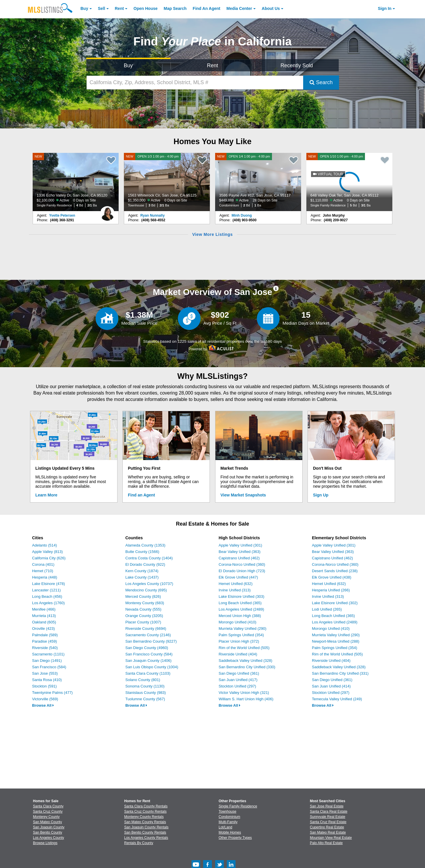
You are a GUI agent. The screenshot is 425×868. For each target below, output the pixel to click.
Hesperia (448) (45, 577)
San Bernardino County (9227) (151, 641)
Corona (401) (43, 564)
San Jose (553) (45, 673)
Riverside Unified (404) (238, 654)
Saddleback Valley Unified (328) (245, 661)
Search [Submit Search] (321, 82)
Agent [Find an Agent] (207, 8)
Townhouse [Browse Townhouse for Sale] (228, 812)
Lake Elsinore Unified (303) (242, 596)
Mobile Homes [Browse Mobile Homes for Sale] (230, 832)
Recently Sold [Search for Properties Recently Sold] (297, 66)
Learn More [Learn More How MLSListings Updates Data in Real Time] (46, 495)
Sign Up (321, 495)
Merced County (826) (143, 596)
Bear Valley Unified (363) (240, 552)
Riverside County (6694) (146, 629)
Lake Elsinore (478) (49, 584)
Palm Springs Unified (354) (241, 635)
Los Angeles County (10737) (149, 584)
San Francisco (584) (49, 667)
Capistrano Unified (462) (239, 558)
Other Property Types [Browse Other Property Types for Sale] (235, 838)
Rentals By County (139, 843)
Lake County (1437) (142, 577)
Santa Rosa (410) (47, 680)
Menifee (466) (44, 609)
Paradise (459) (44, 641)
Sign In (385, 8)
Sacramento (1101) (48, 654)
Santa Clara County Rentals (146, 806)
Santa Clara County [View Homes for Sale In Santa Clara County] (48, 806)
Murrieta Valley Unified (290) (243, 629)
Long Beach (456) (47, 596)
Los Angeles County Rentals (146, 838)
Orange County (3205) (144, 616)
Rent (119, 8)
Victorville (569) (45, 699)
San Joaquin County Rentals (146, 827)
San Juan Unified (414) (331, 686)
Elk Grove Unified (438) (332, 577)
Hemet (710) (43, 571)
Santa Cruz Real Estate (328, 822)
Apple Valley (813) (47, 552)
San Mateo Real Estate (328, 832)
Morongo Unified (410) (237, 622)
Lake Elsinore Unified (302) (335, 603)
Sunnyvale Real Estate (327, 817)
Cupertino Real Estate (327, 827)
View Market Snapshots (243, 495)
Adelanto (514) (44, 545)
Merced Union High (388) (240, 616)
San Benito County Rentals (145, 832)
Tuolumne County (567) (145, 699)
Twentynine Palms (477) (52, 693)
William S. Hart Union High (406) (246, 699)
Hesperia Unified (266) (331, 590)
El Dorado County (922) (145, 564)
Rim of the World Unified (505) (244, 648)
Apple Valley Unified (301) (240, 545)
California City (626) (49, 558)
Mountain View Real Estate (331, 838)
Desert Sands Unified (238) (335, 571)
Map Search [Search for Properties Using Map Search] (175, 8)
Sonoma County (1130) (145, 686)
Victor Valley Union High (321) (244, 693)
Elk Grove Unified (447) (238, 577)
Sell (102, 8)
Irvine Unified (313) (235, 590)
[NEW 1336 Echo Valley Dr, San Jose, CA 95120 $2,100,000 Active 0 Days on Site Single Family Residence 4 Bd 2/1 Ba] (76, 182)
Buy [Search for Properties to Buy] (128, 66)
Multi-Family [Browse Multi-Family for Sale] (228, 822)
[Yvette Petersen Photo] (107, 211)
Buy (84, 8)
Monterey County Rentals (144, 817)
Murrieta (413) (44, 616)
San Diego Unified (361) (239, 673)
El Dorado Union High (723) (242, 571)
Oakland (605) (44, 622)
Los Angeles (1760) (48, 603)
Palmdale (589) (45, 635)
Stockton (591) (44, 686)
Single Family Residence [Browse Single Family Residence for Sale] (238, 806)
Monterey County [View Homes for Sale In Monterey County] (46, 817)
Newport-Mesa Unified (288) (336, 641)
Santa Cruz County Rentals (145, 812)
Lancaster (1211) (46, 590)
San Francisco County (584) (149, 654)
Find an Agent (142, 495)
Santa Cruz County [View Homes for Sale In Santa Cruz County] (48, 812)
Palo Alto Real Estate (326, 843)
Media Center (239, 8)
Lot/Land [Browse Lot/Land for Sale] (225, 827)
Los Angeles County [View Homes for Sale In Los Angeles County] (49, 838)
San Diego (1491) (47, 661)
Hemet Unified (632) (236, 584)
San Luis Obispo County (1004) (152, 667)
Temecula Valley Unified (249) (337, 699)
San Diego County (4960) (147, 648)
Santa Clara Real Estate (329, 812)
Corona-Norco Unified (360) (242, 564)
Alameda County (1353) (145, 545)
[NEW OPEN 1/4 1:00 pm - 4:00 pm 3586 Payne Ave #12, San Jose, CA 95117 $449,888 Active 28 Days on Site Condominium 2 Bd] (258, 182)
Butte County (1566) (142, 552)
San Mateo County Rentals (145, 822)
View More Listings (212, 234)
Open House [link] (145, 8)
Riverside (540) (45, 648)
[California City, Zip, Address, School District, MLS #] (195, 83)
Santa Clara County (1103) (148, 673)
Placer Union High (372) (239, 641)
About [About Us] (271, 8)
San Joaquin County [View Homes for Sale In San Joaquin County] (49, 827)
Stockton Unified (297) (237, 686)
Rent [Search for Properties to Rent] (213, 66)
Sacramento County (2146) (148, 635)
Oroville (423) (43, 629)
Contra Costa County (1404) (149, 558)
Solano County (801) (143, 680)
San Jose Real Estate (327, 806)
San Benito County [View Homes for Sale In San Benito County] (48, 832)
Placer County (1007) (143, 622)
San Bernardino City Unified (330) (247, 667)
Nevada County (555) (143, 609)
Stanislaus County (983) (146, 693)
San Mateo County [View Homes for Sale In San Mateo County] (47, 822)
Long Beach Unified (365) (240, 603)
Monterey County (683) (145, 603)
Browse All (43, 705)
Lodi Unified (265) (327, 609)
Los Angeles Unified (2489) (241, 609)
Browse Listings (45, 843)
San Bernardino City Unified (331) (340, 673)
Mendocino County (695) (146, 590)
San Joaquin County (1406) (148, 661)
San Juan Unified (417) (238, 680)
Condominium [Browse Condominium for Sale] (229, 817)
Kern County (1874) (142, 571)
